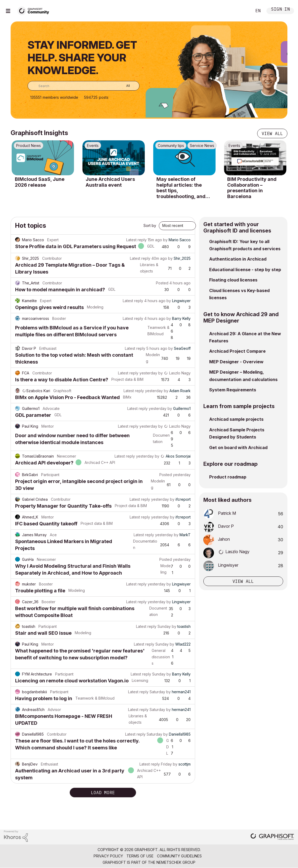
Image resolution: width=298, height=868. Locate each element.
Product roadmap (228, 477)
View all (272, 133)
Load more (103, 793)
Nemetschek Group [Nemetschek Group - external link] (176, 862)
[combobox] (84, 86)
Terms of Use (140, 856)
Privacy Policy (108, 856)
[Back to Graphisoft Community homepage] (35, 10)
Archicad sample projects (236, 419)
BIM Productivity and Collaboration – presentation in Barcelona (252, 188)
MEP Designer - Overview (236, 362)
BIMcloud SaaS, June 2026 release (40, 182)
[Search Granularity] (124, 86)
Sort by (150, 225)
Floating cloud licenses (233, 280)
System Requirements (233, 390)
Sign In (281, 10)
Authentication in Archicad (238, 259)
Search (242, 11)
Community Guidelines (179, 856)
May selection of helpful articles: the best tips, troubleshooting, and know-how (181, 188)
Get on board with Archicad (238, 448)
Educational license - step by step (245, 270)
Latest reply (136, 240)
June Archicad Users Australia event (110, 182)
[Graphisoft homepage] (272, 837)
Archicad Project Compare (237, 351)
